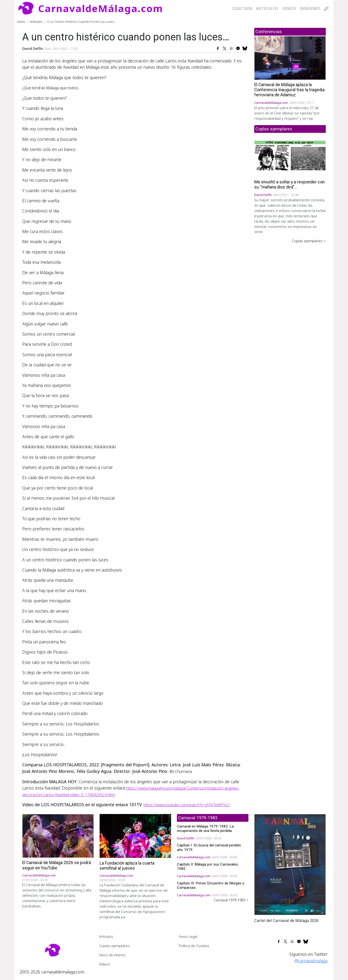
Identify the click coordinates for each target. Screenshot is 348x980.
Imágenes (310, 8)
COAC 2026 (242, 8)
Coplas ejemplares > (309, 241)
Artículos (267, 8)
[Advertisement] (290, 319)
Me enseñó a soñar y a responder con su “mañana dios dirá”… (289, 185)
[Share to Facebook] (218, 48)
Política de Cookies (194, 946)
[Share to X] (225, 48)
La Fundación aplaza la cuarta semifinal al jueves (127, 866)
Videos (289, 8)
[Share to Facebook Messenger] (238, 48)
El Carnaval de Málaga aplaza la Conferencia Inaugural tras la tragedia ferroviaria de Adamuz (289, 90)
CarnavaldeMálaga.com (101, 8)
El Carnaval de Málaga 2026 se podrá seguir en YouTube (57, 865)
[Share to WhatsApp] (231, 48)
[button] (290, 864)
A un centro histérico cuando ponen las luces (65, 560)
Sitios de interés (112, 955)
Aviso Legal (188, 936)
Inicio (21, 22)
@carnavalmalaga (311, 961)
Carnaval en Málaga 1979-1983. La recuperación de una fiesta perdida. (205, 829)
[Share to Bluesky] (245, 48)
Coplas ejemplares (114, 946)
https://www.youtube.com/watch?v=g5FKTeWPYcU (187, 805)
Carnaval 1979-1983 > (231, 900)
